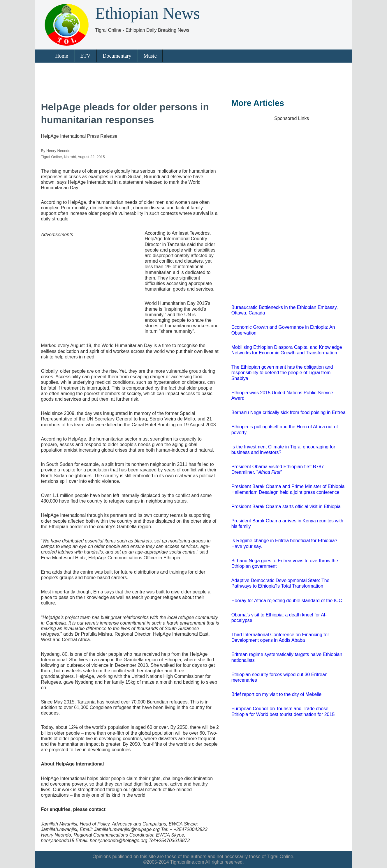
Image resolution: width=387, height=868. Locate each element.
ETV (86, 56)
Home (62, 56)
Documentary (117, 56)
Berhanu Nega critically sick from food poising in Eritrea (289, 412)
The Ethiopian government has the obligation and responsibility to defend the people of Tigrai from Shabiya (282, 373)
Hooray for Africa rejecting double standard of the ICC (287, 601)
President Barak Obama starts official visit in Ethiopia (286, 507)
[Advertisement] (190, 79)
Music (150, 56)
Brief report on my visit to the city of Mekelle (276, 694)
